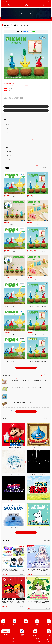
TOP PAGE (14, 639)
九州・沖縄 (8, 156)
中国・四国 (8, 152)
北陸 (7, 144)
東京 (7, 132)
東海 (7, 140)
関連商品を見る (26, 110)
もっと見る (26, 368)
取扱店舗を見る (26, 107)
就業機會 (38, 641)
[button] (26, 81)
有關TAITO (45, 1)
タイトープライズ (9, 20)
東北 (7, 128)
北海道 (7, 124)
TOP (2, 20)
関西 (7, 148)
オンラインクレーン (10, 160)
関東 (7, 136)
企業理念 (14, 641)
